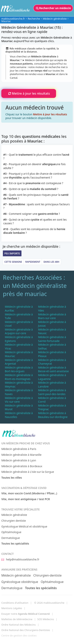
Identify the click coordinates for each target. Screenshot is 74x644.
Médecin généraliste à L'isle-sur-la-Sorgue (28, 472)
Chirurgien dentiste (14, 521)
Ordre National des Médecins (18, 625)
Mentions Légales (12, 608)
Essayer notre (26, 614)
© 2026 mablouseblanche (49, 603)
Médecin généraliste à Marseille (21, 455)
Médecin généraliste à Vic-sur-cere (19, 400)
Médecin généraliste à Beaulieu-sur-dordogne (53, 415)
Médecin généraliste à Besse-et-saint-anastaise (53, 369)
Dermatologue (11, 538)
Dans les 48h (51, 262)
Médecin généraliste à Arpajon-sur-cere (19, 331)
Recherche (34, 19)
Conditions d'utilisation (15, 603)
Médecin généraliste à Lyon (19, 460)
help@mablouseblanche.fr (20, 559)
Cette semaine (13, 262)
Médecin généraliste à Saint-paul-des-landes (52, 392)
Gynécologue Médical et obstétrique (24, 526)
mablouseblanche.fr (13, 19)
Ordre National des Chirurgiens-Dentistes (26, 630)
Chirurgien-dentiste (48, 575)
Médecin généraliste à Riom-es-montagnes (19, 377)
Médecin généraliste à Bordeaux (22, 466)
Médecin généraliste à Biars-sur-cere (52, 316)
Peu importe (12, 253)
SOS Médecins (46, 619)
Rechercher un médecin (53, 8)
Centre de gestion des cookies (19, 635)
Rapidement (33, 262)
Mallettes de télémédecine (17, 619)
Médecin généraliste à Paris (19, 449)
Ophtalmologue (11, 532)
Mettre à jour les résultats (29, 93)
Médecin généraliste (55, 19)
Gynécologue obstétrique (20, 582)
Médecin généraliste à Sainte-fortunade (52, 339)
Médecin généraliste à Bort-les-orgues (19, 369)
